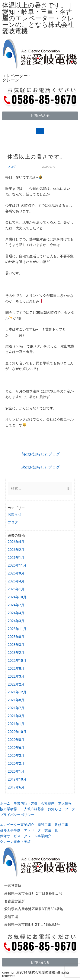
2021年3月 (16, 716)
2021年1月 (16, 724)
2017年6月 (16, 787)
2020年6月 (16, 748)
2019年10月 (17, 779)
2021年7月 (16, 708)
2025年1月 (16, 589)
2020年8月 (16, 740)
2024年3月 (16, 621)
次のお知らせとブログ (41, 467)
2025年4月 (16, 581)
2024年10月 (17, 597)
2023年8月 (16, 637)
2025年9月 (16, 573)
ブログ (12, 167)
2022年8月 (16, 669)
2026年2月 (16, 550)
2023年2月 (16, 653)
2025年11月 (17, 565)
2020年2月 (16, 764)
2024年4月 (16, 613)
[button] (40, 116)
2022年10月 (17, 661)
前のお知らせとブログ (41, 454)
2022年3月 (16, 676)
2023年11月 (17, 629)
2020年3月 (16, 756)
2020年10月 (17, 732)
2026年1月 (16, 558)
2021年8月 (16, 700)
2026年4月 (16, 542)
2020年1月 (16, 771)
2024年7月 (16, 605)
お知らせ (15, 514)
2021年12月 (17, 692)
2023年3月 (16, 645)
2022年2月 (16, 684)
